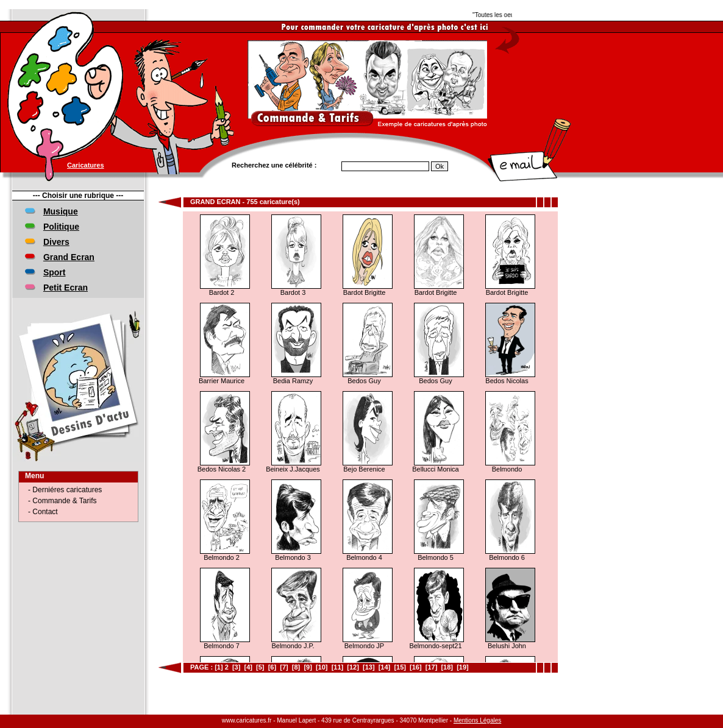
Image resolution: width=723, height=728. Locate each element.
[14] (385, 667)
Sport (55, 272)
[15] (400, 667)
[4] (248, 667)
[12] (353, 667)
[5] (260, 667)
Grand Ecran (69, 257)
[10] (322, 667)
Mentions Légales (477, 720)
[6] (272, 667)
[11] (338, 667)
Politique (61, 227)
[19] (463, 667)
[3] (236, 667)
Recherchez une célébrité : (274, 165)
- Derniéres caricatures (65, 490)
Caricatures (86, 165)
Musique (61, 211)
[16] (416, 667)
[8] (296, 667)
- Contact (43, 512)
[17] (432, 667)
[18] (447, 667)
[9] (308, 667)
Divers (56, 242)
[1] (219, 667)
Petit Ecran (66, 288)
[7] (284, 667)
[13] (369, 667)
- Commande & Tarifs (62, 501)
